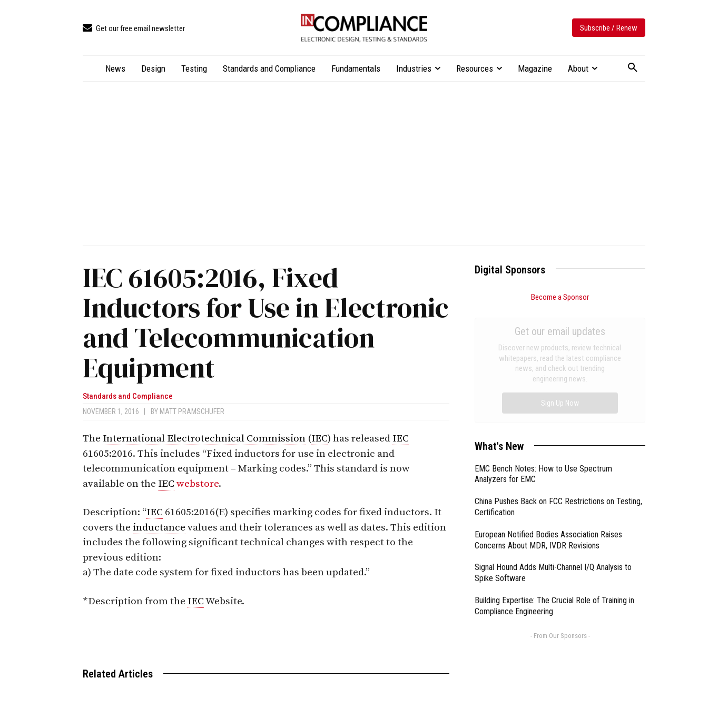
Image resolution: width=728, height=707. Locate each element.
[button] (633, 68)
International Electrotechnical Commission (204, 439)
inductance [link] (159, 528)
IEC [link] (401, 439)
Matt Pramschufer (192, 411)
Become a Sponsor (560, 297)
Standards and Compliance (128, 396)
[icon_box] (134, 29)
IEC (319, 439)
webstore (198, 484)
